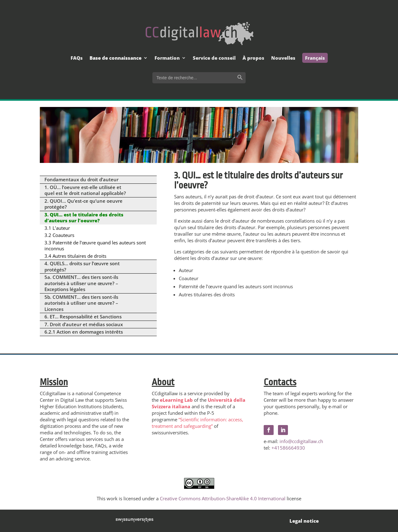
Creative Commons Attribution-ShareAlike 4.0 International (223, 498)
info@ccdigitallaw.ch (301, 441)
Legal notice (304, 521)
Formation (167, 58)
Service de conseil (214, 58)
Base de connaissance (116, 58)
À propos (253, 58)
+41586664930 (288, 448)
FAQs (77, 58)
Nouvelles (283, 58)
